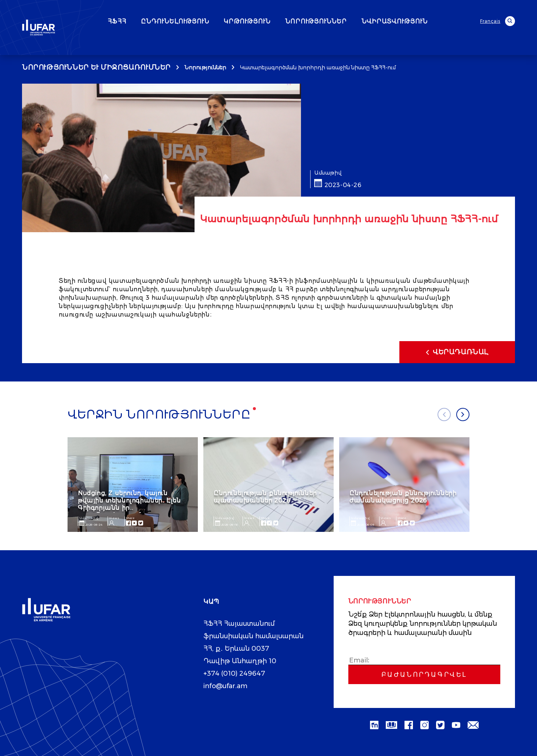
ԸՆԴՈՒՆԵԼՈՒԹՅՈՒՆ (196, 22)
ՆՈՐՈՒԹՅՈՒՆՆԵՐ (337, 22)
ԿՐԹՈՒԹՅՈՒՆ (268, 22)
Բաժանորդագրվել (424, 675)
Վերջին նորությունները (160, 415)
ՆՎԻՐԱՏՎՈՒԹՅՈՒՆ (416, 22)
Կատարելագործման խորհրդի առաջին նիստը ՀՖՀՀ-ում (318, 67)
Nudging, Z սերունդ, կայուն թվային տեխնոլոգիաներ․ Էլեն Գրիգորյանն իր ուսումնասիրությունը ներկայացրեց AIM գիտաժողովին (129, 512)
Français (491, 21)
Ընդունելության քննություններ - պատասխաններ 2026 (267, 497)
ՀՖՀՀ (138, 22)
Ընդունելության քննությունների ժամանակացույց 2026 (403, 497)
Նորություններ (205, 67)
